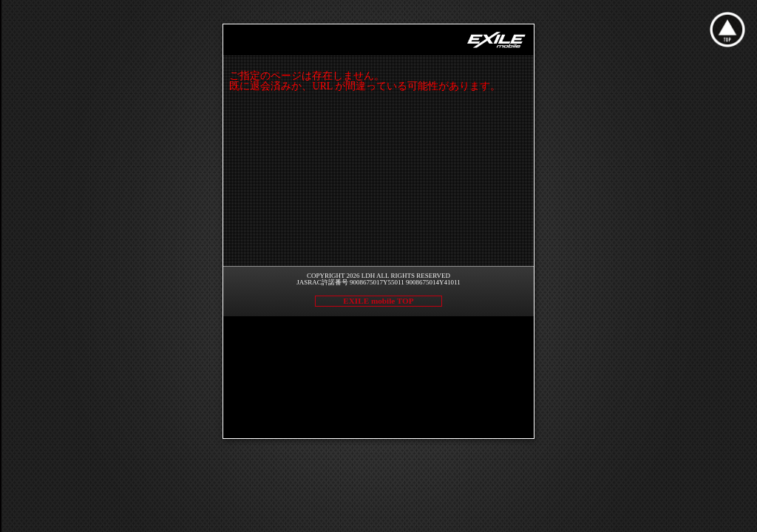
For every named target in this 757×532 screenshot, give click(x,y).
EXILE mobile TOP (378, 301)
